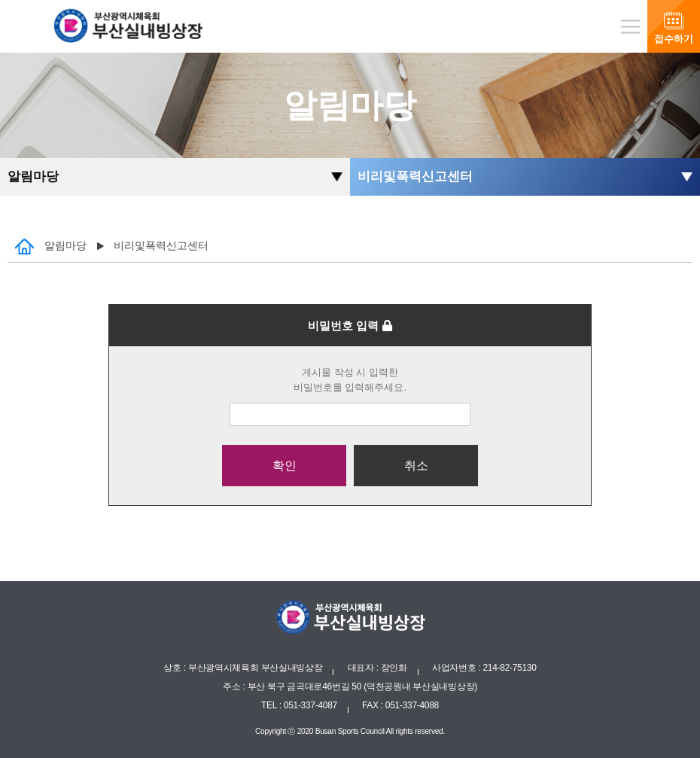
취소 (416, 466)
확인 (285, 466)
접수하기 (674, 39)
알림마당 (33, 177)
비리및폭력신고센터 (415, 177)
